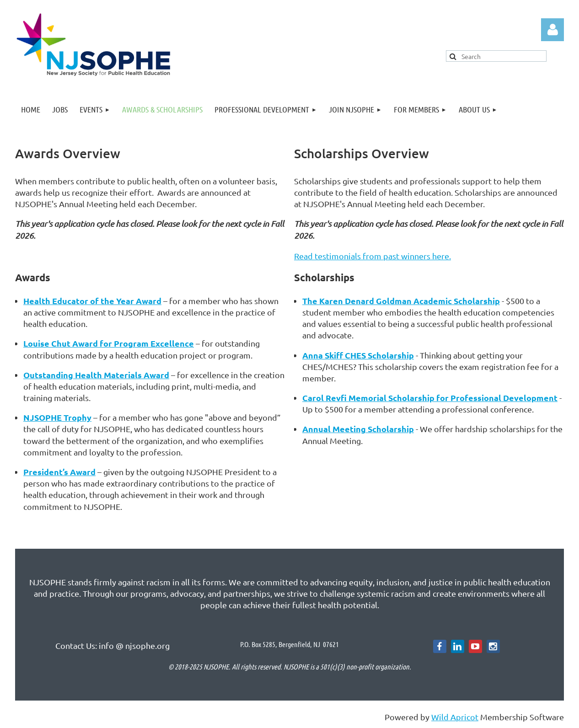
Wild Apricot (455, 717)
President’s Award (59, 472)
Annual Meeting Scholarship (358, 429)
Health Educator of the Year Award (92, 301)
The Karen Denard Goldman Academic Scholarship (401, 301)
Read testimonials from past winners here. (373, 256)
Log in (552, 30)
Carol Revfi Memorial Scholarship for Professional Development (430, 398)
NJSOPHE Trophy (57, 417)
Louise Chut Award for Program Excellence (109, 343)
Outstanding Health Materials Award (96, 375)
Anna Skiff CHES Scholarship (358, 355)
